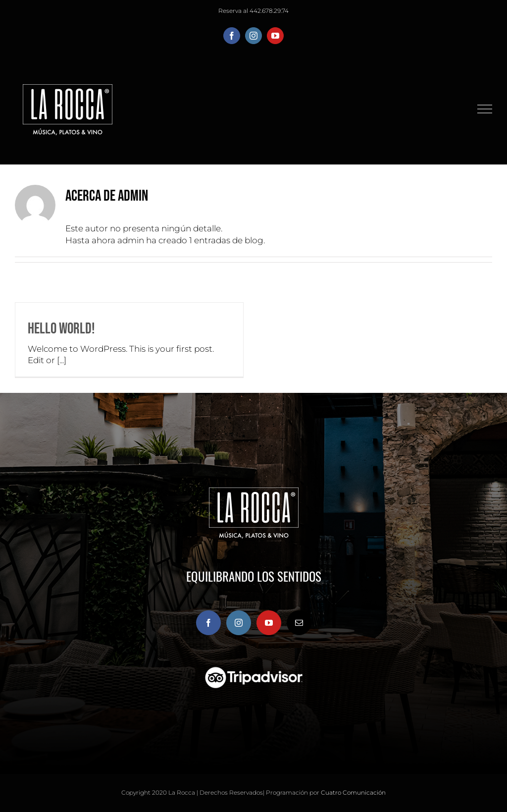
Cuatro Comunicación (353, 792)
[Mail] (299, 623)
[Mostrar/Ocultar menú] (485, 109)
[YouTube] (269, 623)
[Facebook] (208, 623)
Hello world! (61, 329)
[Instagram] (239, 623)
